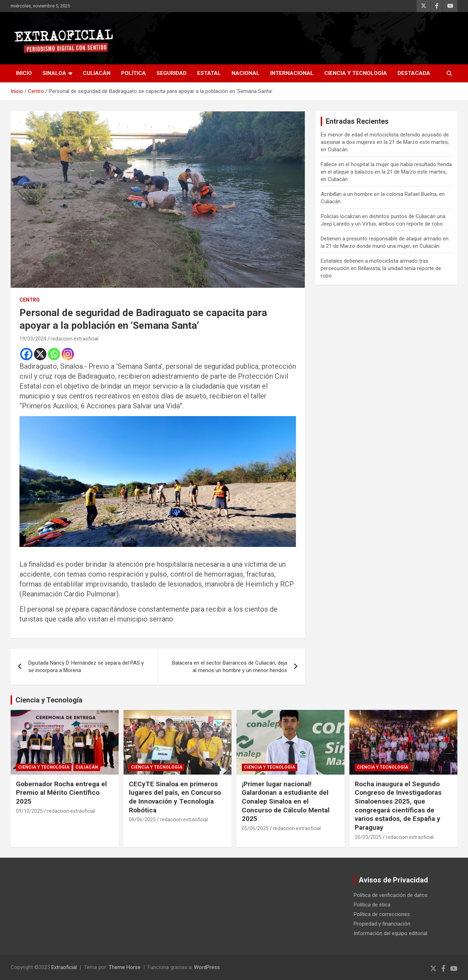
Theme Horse (125, 967)
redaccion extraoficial (75, 339)
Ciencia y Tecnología (356, 73)
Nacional (246, 73)
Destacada (414, 73)
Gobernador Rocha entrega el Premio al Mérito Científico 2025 (61, 793)
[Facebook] (26, 354)
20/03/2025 (368, 837)
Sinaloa (54, 73)
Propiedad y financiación (382, 924)
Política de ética (372, 905)
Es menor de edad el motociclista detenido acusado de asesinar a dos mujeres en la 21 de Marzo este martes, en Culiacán (385, 142)
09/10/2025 (29, 811)
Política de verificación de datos (391, 895)
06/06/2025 (142, 819)
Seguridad (172, 73)
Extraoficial (64, 967)
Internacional (292, 73)
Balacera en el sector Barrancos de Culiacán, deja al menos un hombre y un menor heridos (230, 667)
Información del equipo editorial (390, 933)
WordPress (207, 967)
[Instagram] (68, 354)
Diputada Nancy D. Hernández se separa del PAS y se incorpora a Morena (86, 667)
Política (133, 73)
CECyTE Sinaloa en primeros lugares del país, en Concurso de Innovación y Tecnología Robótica (175, 797)
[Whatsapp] (54, 354)
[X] (40, 354)
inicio (24, 73)
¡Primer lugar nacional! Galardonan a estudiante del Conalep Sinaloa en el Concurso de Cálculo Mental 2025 (286, 801)
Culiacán (97, 73)
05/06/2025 (255, 828)
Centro (30, 300)
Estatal (209, 73)
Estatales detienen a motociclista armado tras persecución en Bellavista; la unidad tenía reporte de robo (381, 268)
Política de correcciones (382, 914)
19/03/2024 (33, 339)
